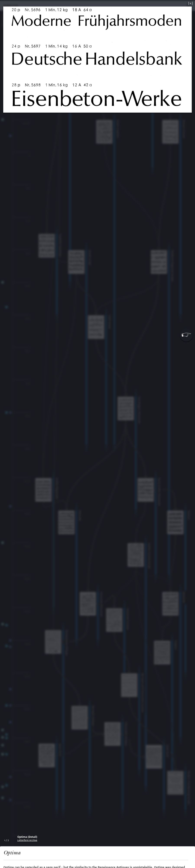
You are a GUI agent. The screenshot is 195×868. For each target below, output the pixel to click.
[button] (186, 335)
